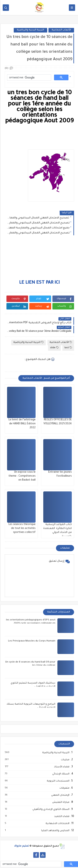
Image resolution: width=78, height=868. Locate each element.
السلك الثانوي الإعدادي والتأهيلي (50, 809)
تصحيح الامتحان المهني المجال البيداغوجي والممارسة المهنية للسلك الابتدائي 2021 (38, 218)
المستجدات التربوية (58, 781)
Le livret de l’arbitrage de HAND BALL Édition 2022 (22, 424)
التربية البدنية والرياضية (30, 30)
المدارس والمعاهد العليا (55, 831)
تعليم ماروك (21, 846)
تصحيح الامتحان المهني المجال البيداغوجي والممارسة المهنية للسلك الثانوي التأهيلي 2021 (38, 233)
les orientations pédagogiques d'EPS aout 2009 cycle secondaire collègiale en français (30, 623)
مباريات (65, 760)
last (68, 348)
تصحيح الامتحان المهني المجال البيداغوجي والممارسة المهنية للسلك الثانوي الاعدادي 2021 (38, 223)
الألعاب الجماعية (61, 30)
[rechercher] (28, 78)
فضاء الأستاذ (61, 767)
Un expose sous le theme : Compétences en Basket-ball (22, 476)
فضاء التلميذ (61, 817)
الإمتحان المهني (60, 795)
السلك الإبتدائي (60, 774)
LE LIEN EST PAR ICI (39, 283)
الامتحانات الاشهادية (57, 824)
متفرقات (64, 788)
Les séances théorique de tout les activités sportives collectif (22, 529)
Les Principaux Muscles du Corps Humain (31, 641)
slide (54, 348)
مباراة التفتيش (60, 802)
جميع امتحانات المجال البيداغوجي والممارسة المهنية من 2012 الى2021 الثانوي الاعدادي (38, 228)
